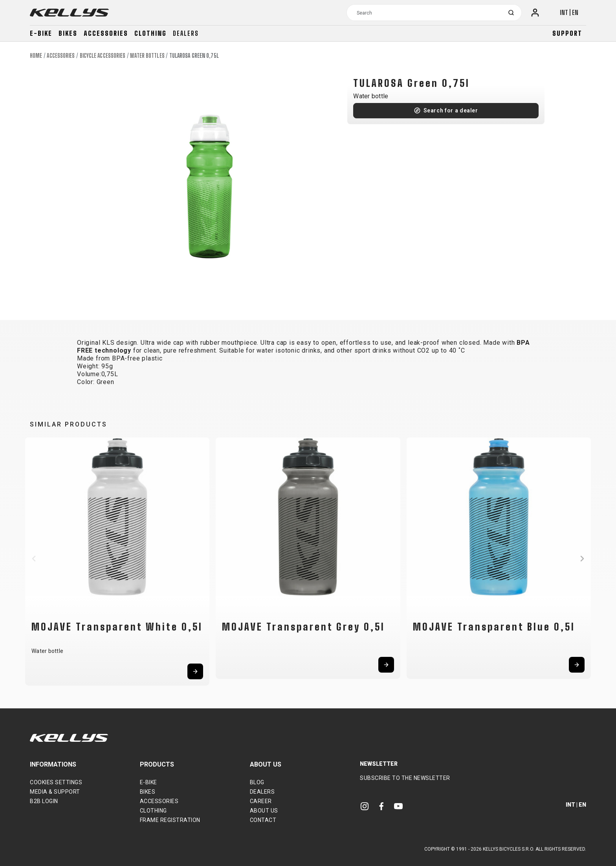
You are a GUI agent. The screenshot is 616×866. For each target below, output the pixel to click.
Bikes (68, 33)
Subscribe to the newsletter (405, 778)
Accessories (106, 33)
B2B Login (44, 801)
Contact (263, 820)
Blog (257, 782)
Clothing (150, 33)
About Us (264, 811)
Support (567, 33)
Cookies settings (56, 782)
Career (261, 801)
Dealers (186, 33)
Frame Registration (170, 820)
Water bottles (147, 56)
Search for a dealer (451, 110)
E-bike (41, 33)
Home (36, 56)
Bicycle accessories (103, 56)
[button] (34, 559)
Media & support (55, 792)
